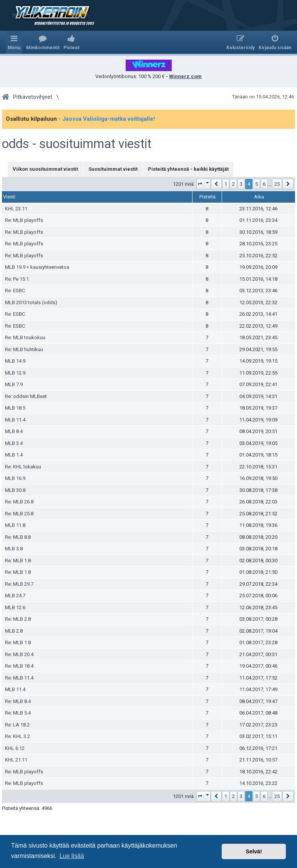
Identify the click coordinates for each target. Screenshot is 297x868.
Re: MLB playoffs (24, 220)
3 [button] (241, 184)
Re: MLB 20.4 (19, 654)
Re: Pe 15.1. (17, 279)
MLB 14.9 (15, 361)
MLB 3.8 (14, 549)
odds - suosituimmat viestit (77, 144)
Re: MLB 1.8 (18, 561)
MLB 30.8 (15, 490)
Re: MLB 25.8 (19, 514)
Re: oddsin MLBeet (26, 396)
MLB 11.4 (15, 420)
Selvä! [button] (254, 851)
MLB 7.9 (14, 384)
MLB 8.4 (14, 431)
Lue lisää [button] (72, 856)
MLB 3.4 (14, 443)
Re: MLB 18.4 (19, 666)
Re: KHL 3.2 (17, 736)
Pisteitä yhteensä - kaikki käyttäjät (188, 169)
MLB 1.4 (14, 455)
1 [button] (226, 184)
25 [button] (277, 184)
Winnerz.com (185, 76)
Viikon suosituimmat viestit (45, 169)
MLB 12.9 (15, 373)
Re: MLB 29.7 (19, 584)
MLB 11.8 (15, 525)
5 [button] (256, 184)
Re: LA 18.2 (17, 725)
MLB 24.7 (15, 596)
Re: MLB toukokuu (25, 337)
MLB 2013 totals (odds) (31, 302)
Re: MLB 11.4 (19, 678)
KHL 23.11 (16, 209)
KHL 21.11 (16, 760)
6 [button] (264, 184)
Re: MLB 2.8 (18, 619)
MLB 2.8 (14, 631)
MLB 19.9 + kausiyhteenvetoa (37, 267)
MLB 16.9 (15, 478)
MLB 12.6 (15, 607)
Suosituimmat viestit (113, 169)
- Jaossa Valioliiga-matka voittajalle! (107, 119)
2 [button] (233, 184)
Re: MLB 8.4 (18, 701)
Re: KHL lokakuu (23, 467)
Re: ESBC (15, 291)
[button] (203, 184)
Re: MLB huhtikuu (24, 349)
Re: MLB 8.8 (18, 537)
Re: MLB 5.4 (18, 713)
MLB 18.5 (15, 408)
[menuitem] (43, 42)
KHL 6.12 (15, 748)
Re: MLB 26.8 (19, 502)
